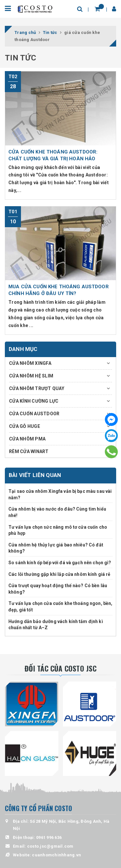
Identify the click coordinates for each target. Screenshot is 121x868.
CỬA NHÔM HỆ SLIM (31, 376)
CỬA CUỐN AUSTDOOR (34, 414)
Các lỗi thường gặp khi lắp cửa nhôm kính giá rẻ (60, 574)
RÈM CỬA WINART (29, 451)
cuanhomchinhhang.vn (56, 855)
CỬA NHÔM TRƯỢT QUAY (37, 388)
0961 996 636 (49, 837)
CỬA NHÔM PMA (27, 439)
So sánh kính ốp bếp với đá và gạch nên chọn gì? (60, 563)
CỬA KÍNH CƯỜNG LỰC (34, 401)
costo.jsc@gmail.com (50, 846)
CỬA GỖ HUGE (25, 426)
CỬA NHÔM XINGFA (30, 363)
